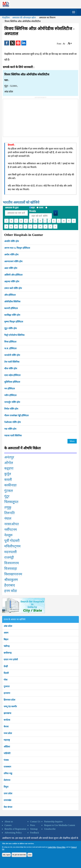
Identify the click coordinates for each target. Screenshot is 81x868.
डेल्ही (6, 666)
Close (30, 855)
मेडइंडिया (6, 18)
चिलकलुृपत (11, 502)
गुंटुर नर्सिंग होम (11, 328)
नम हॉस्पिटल (10, 389)
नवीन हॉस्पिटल (10, 395)
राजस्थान (7, 767)
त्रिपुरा (6, 787)
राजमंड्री (9, 558)
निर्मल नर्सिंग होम (11, 409)
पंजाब (6, 760)
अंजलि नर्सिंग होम (12, 241)
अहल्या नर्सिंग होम (12, 282)
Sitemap (34, 829)
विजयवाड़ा (11, 569)
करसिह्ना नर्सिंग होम (12, 315)
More (72, 441)
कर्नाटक (7, 720)
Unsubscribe (50, 829)
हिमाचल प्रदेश (9, 700)
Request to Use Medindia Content (60, 825)
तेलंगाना (7, 780)
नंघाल (8, 518)
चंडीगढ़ (7, 646)
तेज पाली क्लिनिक (12, 362)
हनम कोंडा (11, 591)
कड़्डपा (9, 468)
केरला (6, 727)
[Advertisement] (24, 117)
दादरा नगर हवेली (11, 660)
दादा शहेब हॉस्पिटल (12, 375)
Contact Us (35, 822)
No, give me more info (19, 855)
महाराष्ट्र (7, 740)
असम (6, 633)
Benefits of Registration (15, 829)
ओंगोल (9, 463)
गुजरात (7, 686)
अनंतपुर (9, 457)
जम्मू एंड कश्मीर (10, 706)
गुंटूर (7, 496)
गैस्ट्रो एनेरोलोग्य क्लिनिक (14, 335)
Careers (8, 825)
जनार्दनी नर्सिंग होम (12, 355)
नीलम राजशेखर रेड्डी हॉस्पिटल (16, 415)
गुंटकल (9, 491)
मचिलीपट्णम (12, 546)
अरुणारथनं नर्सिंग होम (13, 261)
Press (33, 825)
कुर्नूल (8, 474)
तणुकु (8, 507)
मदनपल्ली (10, 552)
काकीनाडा (10, 485)
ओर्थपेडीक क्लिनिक (12, 302)
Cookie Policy (52, 847)
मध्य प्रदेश (8, 733)
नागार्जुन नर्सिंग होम (12, 402)
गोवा (6, 680)
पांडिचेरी (7, 753)
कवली (8, 480)
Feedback (35, 833)
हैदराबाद (10, 585)
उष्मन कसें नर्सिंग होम (13, 288)
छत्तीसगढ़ (8, 653)
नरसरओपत (12, 524)
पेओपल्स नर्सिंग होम (13, 422)
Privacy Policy (61, 847)
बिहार (6, 639)
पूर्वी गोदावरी (12, 541)
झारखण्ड (7, 713)
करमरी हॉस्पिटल (11, 308)
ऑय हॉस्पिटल (10, 295)
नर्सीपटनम (11, 530)
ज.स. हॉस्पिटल (10, 348)
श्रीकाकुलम (11, 580)
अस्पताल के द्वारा (12, 208)
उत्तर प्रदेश (8, 793)
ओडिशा (7, 747)
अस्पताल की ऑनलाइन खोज (24, 18)
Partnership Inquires (53, 822)
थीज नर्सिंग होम (11, 369)
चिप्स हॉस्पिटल (10, 342)
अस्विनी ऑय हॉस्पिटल (13, 275)
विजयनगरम (12, 563)
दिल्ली (6, 673)
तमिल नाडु (8, 773)
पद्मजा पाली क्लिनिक (13, 436)
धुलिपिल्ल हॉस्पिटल (12, 382)
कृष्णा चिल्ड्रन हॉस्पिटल (14, 322)
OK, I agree (6, 855)
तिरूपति (9, 513)
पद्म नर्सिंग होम (10, 429)
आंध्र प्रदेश (8, 626)
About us (9, 822)
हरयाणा (7, 693)
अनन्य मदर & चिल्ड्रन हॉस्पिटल (17, 248)
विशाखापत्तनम (13, 574)
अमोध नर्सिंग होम (11, 255)
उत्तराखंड (7, 800)
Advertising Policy (13, 833)
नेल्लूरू (8, 535)
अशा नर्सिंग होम (11, 268)
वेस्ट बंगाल (8, 807)
